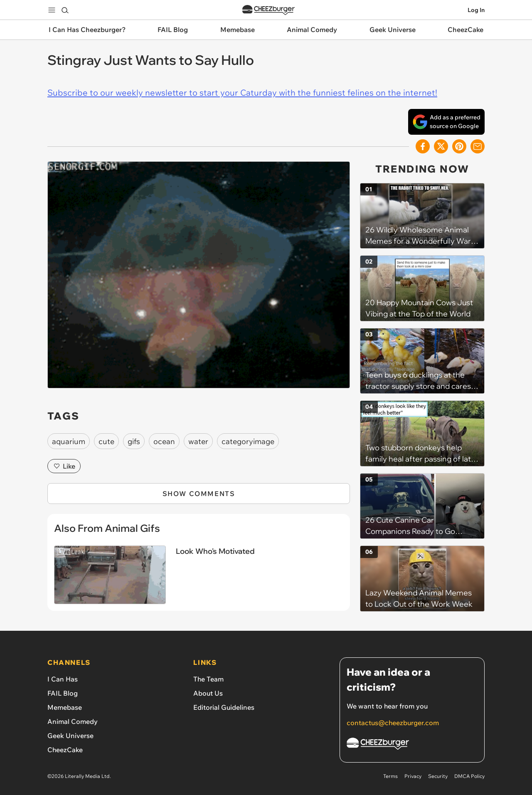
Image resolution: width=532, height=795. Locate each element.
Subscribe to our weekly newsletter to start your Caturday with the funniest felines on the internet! (242, 93)
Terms (390, 776)
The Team (208, 679)
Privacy (413, 776)
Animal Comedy (73, 721)
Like (64, 466)
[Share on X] (441, 146)
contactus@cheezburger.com (393, 723)
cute (106, 441)
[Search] (65, 10)
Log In (476, 10)
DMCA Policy (469, 776)
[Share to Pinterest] (459, 146)
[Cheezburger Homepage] (412, 745)
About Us (208, 693)
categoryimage (248, 441)
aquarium (69, 441)
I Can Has (63, 679)
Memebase (65, 707)
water (198, 441)
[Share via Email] (478, 146)
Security (438, 776)
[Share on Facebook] (423, 146)
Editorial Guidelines (224, 707)
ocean (164, 441)
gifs (134, 441)
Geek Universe (70, 736)
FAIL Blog (63, 693)
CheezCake (65, 750)
